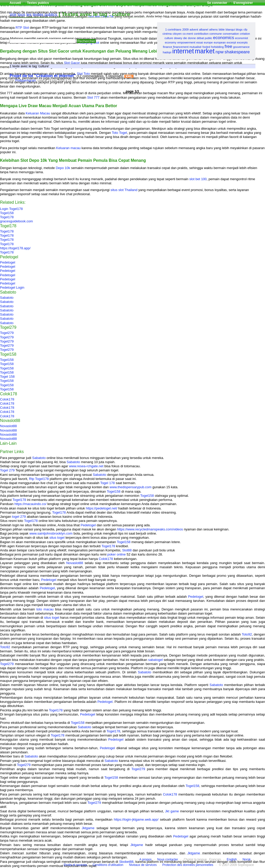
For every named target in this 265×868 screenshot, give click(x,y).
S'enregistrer (243, 3)
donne (192, 38)
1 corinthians (173, 30)
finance (168, 47)
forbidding (217, 47)
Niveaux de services (143, 865)
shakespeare (237, 52)
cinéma (167, 34)
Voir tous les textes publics (33, 15)
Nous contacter (168, 859)
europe (208, 42)
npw (220, 52)
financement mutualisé (187, 47)
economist (241, 38)
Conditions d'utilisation (108, 865)
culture (169, 38)
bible (222, 30)
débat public (204, 38)
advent (194, 30)
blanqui (230, 30)
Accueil (15, 3)
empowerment (186, 42)
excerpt (231, 42)
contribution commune (208, 34)
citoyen (177, 34)
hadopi (167, 52)
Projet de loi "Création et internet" (43, 76)
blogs (239, 30)
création (245, 34)
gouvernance (241, 47)
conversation (231, 34)
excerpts (242, 42)
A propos (146, 859)
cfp (245, 30)
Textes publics (38, 3)
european (220, 42)
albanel (204, 30)
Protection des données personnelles (188, 865)
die (185, 38)
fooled (206, 47)
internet (183, 51)
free (228, 46)
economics (223, 38)
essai (200, 42)
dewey (178, 38)
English (232, 859)
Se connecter (217, 3)
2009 (185, 30)
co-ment (188, 34)
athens (213, 30)
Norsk (246, 859)
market (205, 51)
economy (171, 42)
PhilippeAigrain (26, 81)
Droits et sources (75, 865)
